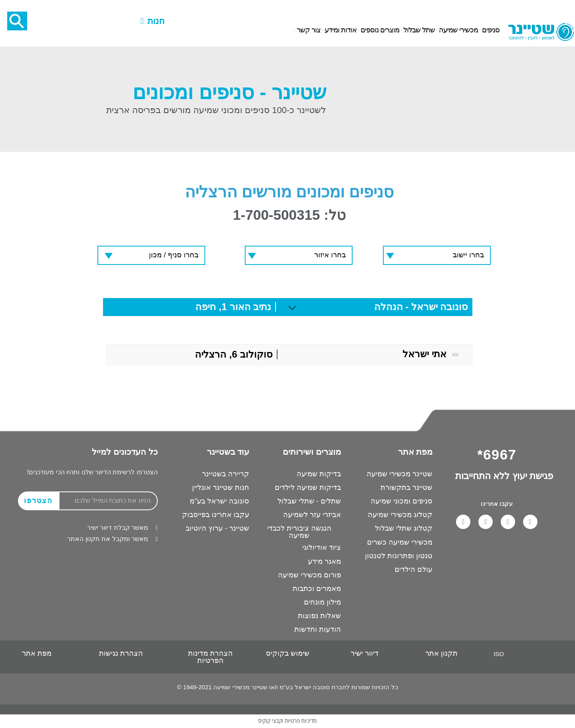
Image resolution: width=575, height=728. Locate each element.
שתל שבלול (419, 30)
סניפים (491, 30)
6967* (76, 9)
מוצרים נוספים (380, 30)
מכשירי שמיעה (458, 30)
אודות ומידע (341, 30)
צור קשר (309, 30)
